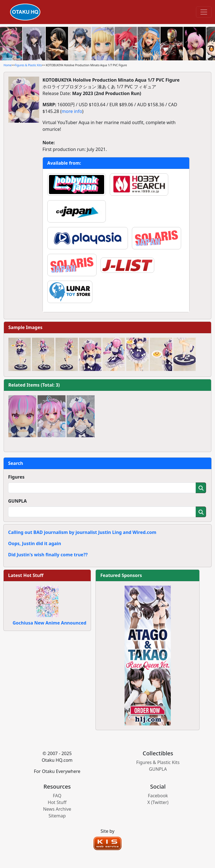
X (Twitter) (158, 802)
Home (8, 65)
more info (72, 111)
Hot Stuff (57, 802)
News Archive (57, 809)
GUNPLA (17, 501)
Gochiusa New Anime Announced (49, 623)
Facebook (158, 796)
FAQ (57, 796)
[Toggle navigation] (204, 12)
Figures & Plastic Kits (28, 65)
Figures (16, 477)
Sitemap (57, 816)
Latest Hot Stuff (26, 575)
